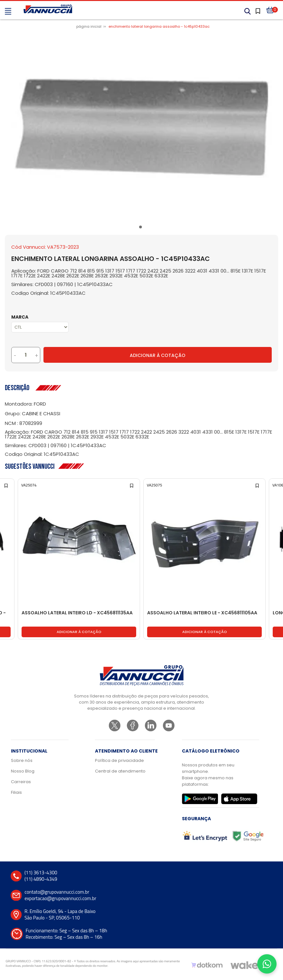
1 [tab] (142, 228)
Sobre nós (22, 760)
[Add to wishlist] (7, 485)
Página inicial (89, 26)
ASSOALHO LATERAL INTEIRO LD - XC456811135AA (77, 613)
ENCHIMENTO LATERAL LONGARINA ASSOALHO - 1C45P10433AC (159, 26)
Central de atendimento (120, 771)
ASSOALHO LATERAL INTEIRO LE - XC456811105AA (202, 613)
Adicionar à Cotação (158, 355)
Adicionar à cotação (79, 632)
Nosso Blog (23, 771)
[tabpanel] (142, 128)
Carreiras (21, 782)
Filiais (16, 792)
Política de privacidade (119, 760)
